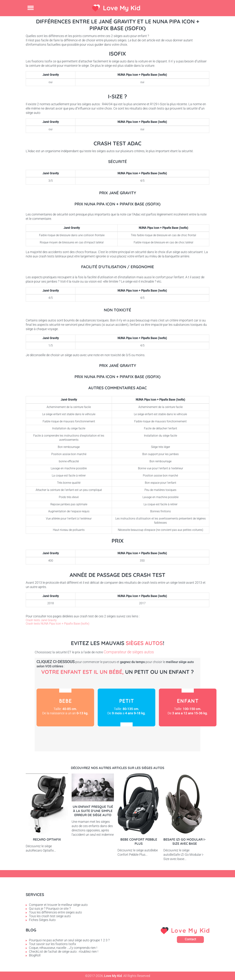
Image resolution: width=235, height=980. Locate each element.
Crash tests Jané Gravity (41, 620)
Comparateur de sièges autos (129, 652)
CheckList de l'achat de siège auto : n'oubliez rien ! (64, 951)
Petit (126, 707)
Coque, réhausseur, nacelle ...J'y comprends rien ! (63, 948)
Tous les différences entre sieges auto (55, 912)
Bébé (65, 707)
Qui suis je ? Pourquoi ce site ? (50, 908)
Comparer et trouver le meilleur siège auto (58, 905)
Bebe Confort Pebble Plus (139, 841)
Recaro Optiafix (47, 839)
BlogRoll (35, 955)
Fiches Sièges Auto (42, 920)
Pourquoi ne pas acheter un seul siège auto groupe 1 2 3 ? (69, 940)
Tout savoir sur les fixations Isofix (53, 944)
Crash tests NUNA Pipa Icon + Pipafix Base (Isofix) (57, 624)
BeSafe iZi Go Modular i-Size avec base (185, 841)
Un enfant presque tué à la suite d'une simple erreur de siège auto (93, 811)
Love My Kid (122, 8)
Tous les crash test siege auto (50, 916)
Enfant (188, 707)
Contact (190, 939)
